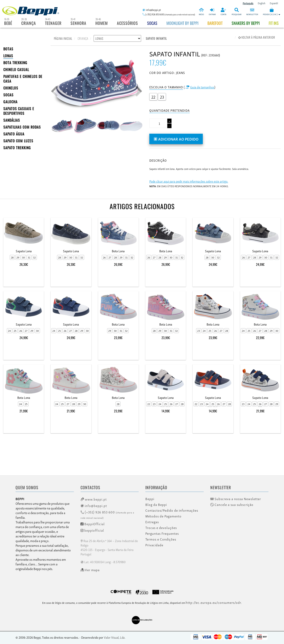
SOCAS (8, 95)
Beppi (150, 499)
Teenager (53, 23)
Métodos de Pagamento (163, 516)
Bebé (8, 23)
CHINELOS (11, 88)
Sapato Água (14, 134)
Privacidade (154, 545)
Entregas (152, 522)
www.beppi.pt (94, 499)
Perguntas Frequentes (162, 533)
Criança (29, 23)
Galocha (10, 102)
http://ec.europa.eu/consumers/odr (213, 602)
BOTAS (8, 49)
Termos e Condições (161, 539)
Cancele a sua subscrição (232, 505)
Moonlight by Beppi (182, 23)
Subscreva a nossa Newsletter (236, 499)
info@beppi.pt (94, 505)
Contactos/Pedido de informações (172, 510)
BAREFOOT (215, 23)
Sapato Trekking (17, 148)
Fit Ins (274, 23)
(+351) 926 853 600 (107, 514)
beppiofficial (92, 530)
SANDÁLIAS (12, 120)
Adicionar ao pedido (176, 139)
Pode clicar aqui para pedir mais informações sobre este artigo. (189, 181)
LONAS (8, 56)
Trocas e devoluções (161, 528)
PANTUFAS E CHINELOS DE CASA (23, 79)
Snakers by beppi (246, 23)
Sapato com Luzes (18, 141)
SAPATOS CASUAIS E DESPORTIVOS (19, 111)
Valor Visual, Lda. (115, 637)
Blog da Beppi (156, 505)
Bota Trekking (15, 63)
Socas (152, 23)
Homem (102, 23)
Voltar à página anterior (257, 37)
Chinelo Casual (16, 70)
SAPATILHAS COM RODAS (22, 127)
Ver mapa (90, 570)
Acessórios (127, 23)
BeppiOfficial (93, 524)
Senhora (78, 23)
